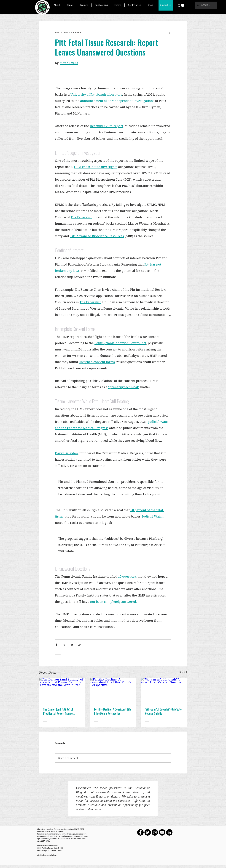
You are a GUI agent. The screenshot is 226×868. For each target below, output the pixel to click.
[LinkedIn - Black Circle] (169, 832)
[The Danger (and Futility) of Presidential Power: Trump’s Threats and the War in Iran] (62, 691)
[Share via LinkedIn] (72, 645)
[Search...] (206, 5)
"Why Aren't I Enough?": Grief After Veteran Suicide (164, 711)
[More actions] (169, 33)
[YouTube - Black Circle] (162, 832)
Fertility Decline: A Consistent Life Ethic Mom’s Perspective (113, 711)
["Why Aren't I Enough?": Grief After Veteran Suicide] (164, 691)
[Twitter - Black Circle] (148, 832)
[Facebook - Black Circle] (140, 832)
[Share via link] (79, 645)
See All (183, 672)
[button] (57, 5)
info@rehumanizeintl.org (47, 855)
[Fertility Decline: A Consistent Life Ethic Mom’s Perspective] (113, 691)
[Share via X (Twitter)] (64, 645)
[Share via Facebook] (56, 645)
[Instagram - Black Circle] (155, 832)
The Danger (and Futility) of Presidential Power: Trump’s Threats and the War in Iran (58, 711)
